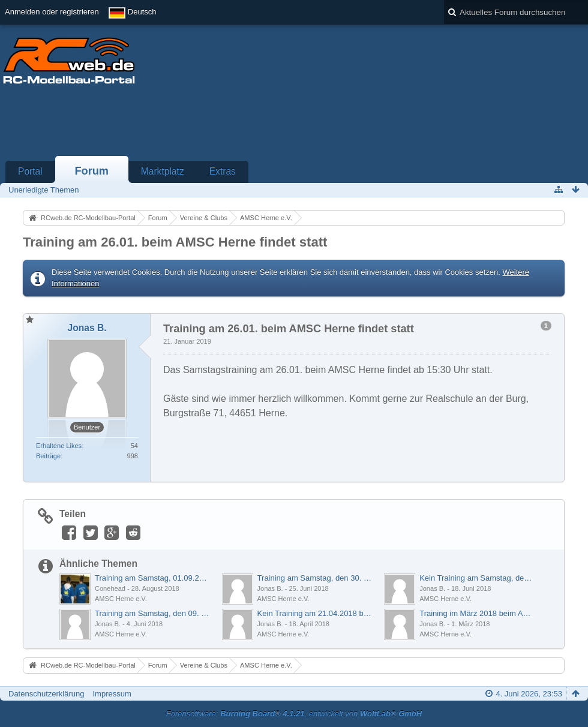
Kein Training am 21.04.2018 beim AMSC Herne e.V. (315, 613)
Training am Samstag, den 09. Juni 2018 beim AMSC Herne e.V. (152, 613)
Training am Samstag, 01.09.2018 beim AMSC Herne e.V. (152, 578)
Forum (91, 171)
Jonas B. (270, 588)
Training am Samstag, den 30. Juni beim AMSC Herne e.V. (315, 578)
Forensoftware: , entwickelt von (294, 714)
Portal (30, 171)
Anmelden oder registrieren (52, 12)
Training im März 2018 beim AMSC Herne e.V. (477, 613)
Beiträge (48, 456)
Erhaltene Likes (59, 446)
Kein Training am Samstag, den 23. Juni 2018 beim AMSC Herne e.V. (477, 578)
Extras (223, 171)
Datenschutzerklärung (46, 694)
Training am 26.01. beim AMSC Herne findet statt (175, 242)
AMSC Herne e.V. (121, 599)
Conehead (110, 588)
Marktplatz (163, 171)
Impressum (112, 694)
